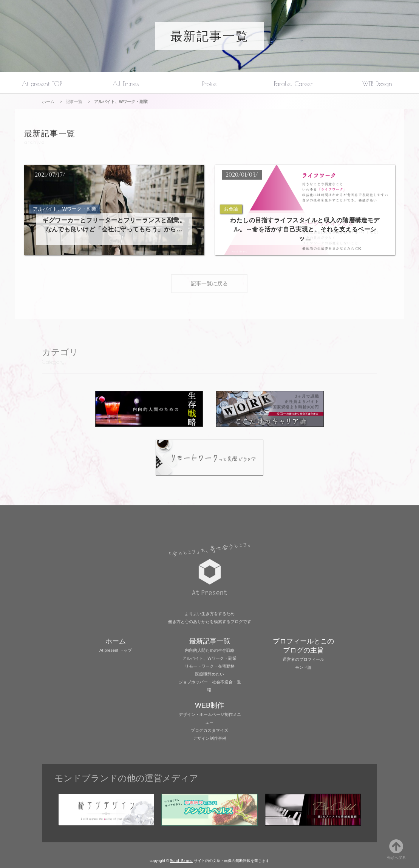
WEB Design (377, 84)
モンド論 (303, 667)
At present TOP (42, 84)
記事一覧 (74, 102)
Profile (209, 84)
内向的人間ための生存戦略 (210, 650)
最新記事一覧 (209, 36)
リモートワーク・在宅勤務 (210, 666)
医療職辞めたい (209, 674)
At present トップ (116, 650)
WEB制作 (209, 705)
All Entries (126, 84)
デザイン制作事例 (210, 738)
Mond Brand (181, 860)
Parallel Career (293, 84)
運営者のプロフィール (303, 659)
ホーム (48, 102)
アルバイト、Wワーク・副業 (209, 658)
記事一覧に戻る (209, 283)
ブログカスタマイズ (209, 730)
